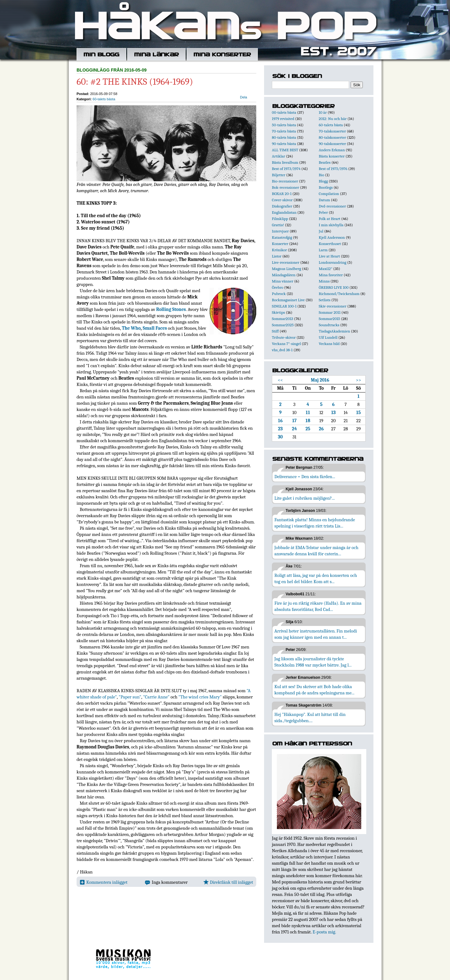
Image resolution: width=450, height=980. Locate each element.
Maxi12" (326, 269)
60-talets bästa (104, 99)
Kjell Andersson (332, 237)
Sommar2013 (282, 319)
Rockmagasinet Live (288, 300)
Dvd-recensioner (332, 206)
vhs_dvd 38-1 (282, 350)
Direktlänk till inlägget (228, 882)
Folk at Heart (330, 219)
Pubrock (279, 294)
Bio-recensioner (285, 181)
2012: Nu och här (333, 119)
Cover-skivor (282, 200)
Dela (244, 97)
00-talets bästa (284, 112)
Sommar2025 (283, 325)
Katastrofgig (282, 237)
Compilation (329, 194)
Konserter (280, 244)
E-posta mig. (324, 932)
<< (280, 380)
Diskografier (282, 206)
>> (359, 380)
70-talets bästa (284, 131)
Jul (321, 231)
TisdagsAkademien (334, 331)
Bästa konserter (332, 156)
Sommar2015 (329, 319)
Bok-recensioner (285, 187)
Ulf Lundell (328, 337)
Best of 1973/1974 (286, 169)
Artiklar (278, 156)
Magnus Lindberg (287, 269)
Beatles (325, 162)
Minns (324, 281)
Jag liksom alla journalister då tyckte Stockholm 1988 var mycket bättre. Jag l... (313, 662)
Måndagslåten (284, 275)
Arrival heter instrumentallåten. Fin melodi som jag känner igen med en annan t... (316, 634)
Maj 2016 (320, 380)
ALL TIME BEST (285, 150)
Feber (323, 212)
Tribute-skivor (284, 337)
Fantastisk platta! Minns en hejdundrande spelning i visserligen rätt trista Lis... (315, 523)
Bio (321, 175)
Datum (324, 200)
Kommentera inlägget (104, 882)
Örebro (277, 287)
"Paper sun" (130, 697)
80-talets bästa (284, 137)
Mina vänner (283, 281)
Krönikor (279, 250)
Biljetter (279, 175)
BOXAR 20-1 (282, 194)
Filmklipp (280, 219)
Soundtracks (329, 325)
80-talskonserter (332, 137)
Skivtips (278, 312)
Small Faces (155, 328)
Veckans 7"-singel (286, 344)
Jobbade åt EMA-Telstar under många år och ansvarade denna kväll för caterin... (316, 551)
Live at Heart (329, 256)
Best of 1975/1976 (333, 169)
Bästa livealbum (285, 162)
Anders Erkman (332, 150)
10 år (323, 112)
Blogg (323, 181)
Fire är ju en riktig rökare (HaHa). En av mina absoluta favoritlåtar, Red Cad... (318, 606)
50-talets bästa (284, 125)
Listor (277, 256)
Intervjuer (280, 231)
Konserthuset (330, 244)
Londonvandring (332, 262)
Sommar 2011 (330, 312)
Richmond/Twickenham (339, 294)
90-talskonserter (332, 144)
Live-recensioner (286, 262)
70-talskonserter (332, 131)
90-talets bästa (284, 144)
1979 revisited (283, 119)
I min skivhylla (331, 225)
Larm (323, 250)
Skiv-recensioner (332, 306)
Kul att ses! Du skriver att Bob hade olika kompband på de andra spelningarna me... (314, 690)
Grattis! (278, 225)
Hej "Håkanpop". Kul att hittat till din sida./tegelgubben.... (310, 717)
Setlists (325, 300)
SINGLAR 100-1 (284, 306)
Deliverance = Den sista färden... (305, 477)
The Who (131, 328)
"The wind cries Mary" (200, 697)
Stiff (275, 331)
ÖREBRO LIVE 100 (334, 287)
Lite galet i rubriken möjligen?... (305, 498)
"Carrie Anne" (156, 697)
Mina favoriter (331, 275)
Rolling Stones (171, 309)
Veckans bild (329, 344)
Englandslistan (284, 212)
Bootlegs (326, 187)
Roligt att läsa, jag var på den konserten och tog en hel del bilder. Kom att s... (316, 578)
